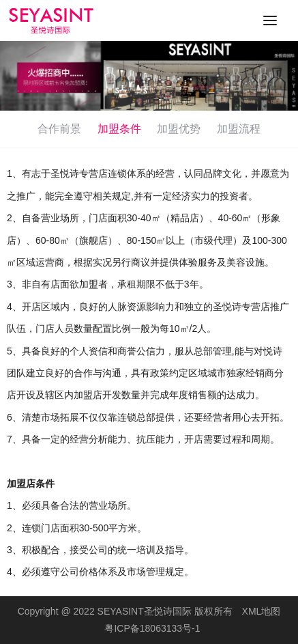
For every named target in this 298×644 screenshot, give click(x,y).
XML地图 (262, 611)
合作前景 (59, 129)
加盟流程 (239, 129)
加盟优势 (179, 129)
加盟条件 (119, 129)
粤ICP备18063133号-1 (152, 628)
